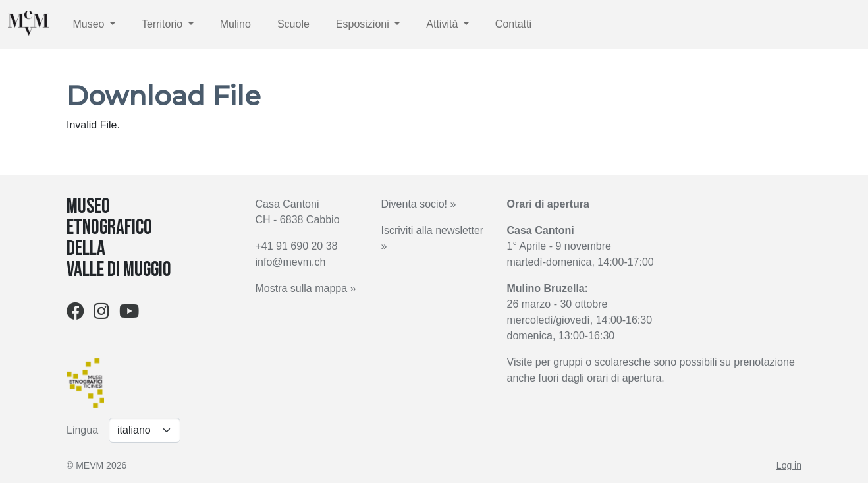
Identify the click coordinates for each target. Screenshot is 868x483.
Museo (90, 24)
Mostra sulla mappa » (306, 288)
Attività (443, 24)
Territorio (164, 24)
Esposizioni (364, 24)
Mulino (235, 24)
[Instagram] (101, 314)
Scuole (293, 24)
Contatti (513, 24)
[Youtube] (129, 314)
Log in (789, 465)
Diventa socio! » (419, 204)
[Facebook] (75, 314)
